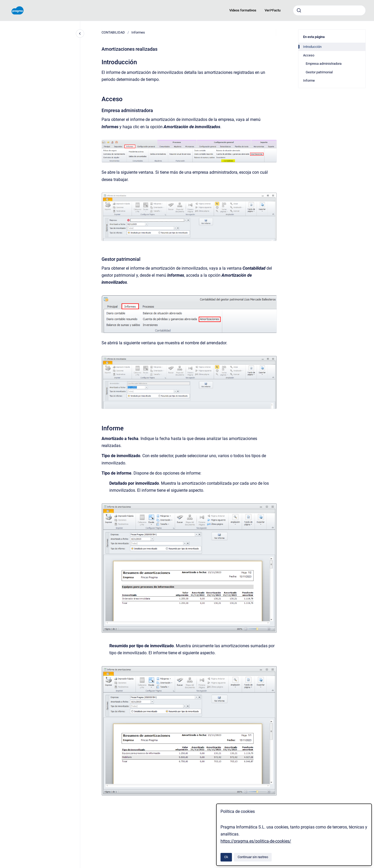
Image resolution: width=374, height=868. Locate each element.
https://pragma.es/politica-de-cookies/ (256, 841)
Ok (226, 857)
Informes (138, 32)
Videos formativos (243, 10)
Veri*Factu (273, 10)
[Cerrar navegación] (80, 34)
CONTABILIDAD (113, 32)
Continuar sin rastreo (253, 857)
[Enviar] (299, 10)
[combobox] (329, 10)
